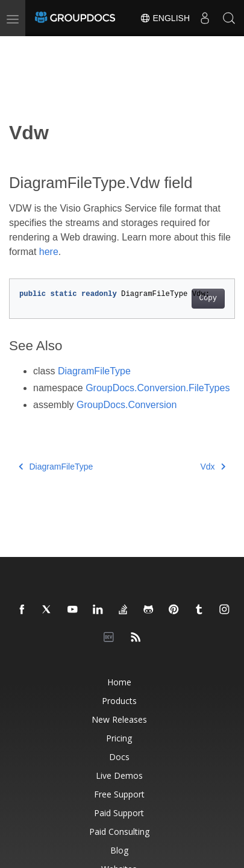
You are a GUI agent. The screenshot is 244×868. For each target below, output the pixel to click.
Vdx (213, 467)
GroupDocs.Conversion (127, 405)
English (165, 18)
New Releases (119, 719)
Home (119, 682)
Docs (119, 757)
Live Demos (119, 775)
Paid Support (119, 813)
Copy (208, 298)
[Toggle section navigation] (19, 46)
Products (119, 701)
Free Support (119, 794)
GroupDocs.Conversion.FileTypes (158, 388)
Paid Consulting (119, 832)
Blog (119, 850)
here (49, 252)
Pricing (119, 738)
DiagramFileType (94, 371)
